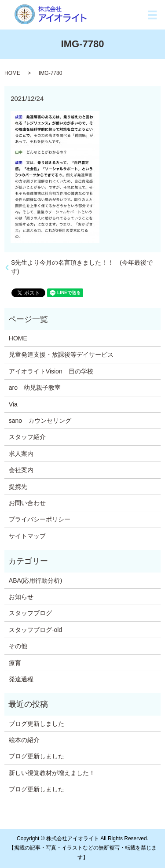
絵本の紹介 (24, 740)
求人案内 (21, 454)
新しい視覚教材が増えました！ (52, 773)
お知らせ (21, 597)
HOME (12, 73)
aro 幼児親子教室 (35, 388)
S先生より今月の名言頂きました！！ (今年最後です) (82, 267)
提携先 (18, 487)
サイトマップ (27, 536)
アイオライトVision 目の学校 (51, 371)
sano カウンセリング (40, 421)
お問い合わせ (27, 503)
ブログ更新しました (37, 724)
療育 (15, 663)
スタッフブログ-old (35, 630)
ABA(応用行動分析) (35, 580)
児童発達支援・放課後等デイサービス (61, 355)
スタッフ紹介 (27, 437)
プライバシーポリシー (40, 519)
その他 (18, 646)
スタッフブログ (30, 613)
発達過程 (21, 679)
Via (13, 404)
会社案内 (21, 470)
